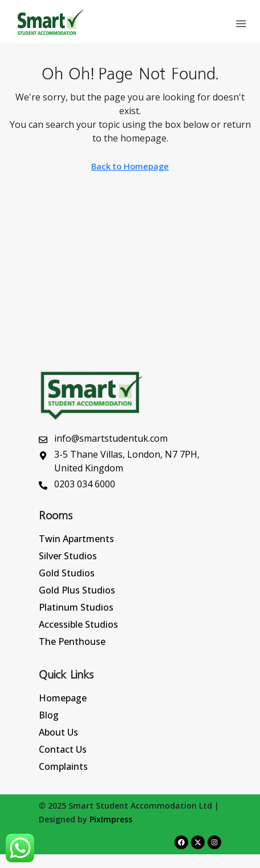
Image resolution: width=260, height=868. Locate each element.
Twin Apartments (76, 539)
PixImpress (111, 819)
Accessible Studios (78, 624)
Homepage (63, 698)
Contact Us (63, 749)
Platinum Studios (76, 607)
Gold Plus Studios (77, 590)
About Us (58, 732)
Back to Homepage (130, 166)
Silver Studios (68, 556)
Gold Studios (67, 573)
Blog (49, 715)
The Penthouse (72, 641)
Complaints (63, 766)
